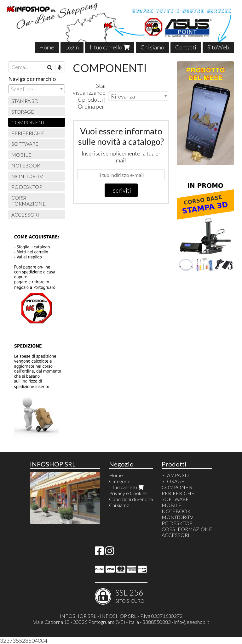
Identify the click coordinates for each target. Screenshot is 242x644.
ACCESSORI (25, 215)
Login (72, 47)
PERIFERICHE (28, 133)
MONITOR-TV (27, 176)
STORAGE (23, 112)
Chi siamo (152, 47)
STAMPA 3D (25, 101)
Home (47, 47)
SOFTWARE (25, 144)
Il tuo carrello (110, 47)
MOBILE (21, 155)
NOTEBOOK (26, 165)
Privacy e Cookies (128, 493)
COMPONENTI (29, 122)
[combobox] (139, 96)
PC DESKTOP (27, 187)
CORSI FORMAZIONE (29, 201)
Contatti (186, 47)
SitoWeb (218, 47)
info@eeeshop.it (192, 622)
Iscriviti (121, 190)
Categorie (120, 481)
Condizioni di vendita (131, 499)
